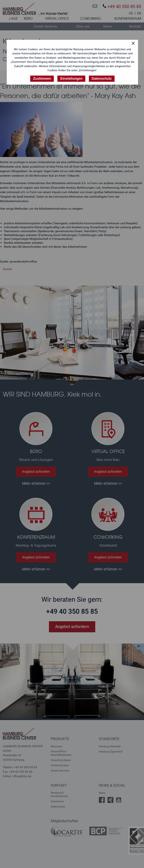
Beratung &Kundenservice (59, 794)
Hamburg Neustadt (110, 746)
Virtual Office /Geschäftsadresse (61, 753)
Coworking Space (61, 760)
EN (139, 13)
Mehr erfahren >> (36, 483)
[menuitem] (13, 19)
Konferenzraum (60, 765)
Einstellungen (71, 79)
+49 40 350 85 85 (122, 6)
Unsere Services (60, 770)
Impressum (57, 801)
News (102, 793)
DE (131, 13)
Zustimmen (42, 79)
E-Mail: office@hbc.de (17, 776)
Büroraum (57, 746)
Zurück (7, 269)
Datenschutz (58, 806)
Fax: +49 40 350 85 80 (18, 772)
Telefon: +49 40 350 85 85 (20, 767)
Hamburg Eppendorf (111, 752)
